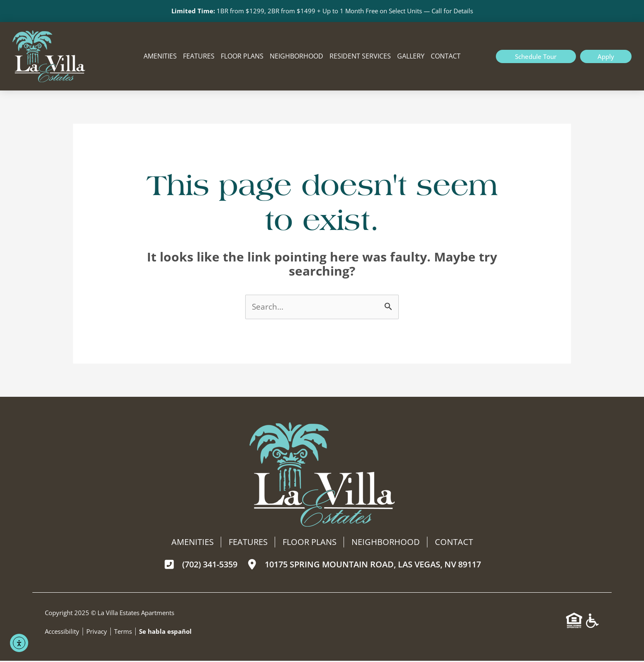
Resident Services (360, 57)
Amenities (160, 57)
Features (199, 57)
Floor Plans (242, 57)
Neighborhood (296, 57)
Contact (446, 57)
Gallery (411, 57)
